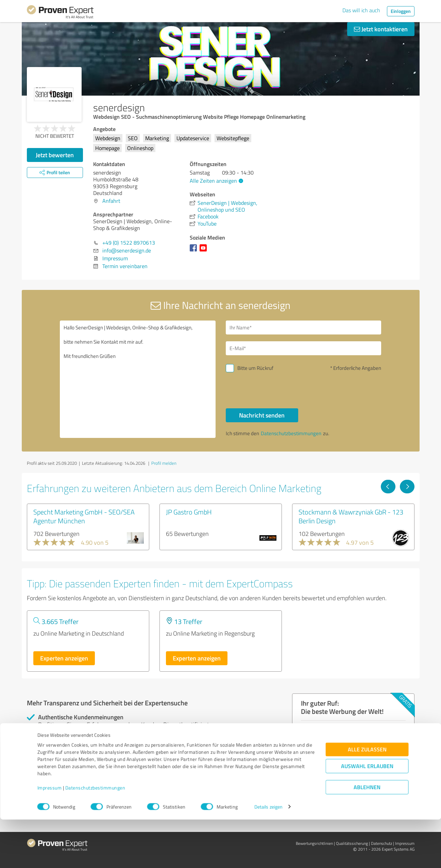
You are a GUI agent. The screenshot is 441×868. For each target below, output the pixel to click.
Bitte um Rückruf (255, 368)
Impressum (50, 836)
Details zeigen (268, 855)
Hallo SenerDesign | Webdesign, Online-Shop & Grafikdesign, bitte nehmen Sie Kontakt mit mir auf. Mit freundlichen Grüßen (138, 379)
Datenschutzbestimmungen (95, 836)
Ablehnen (367, 836)
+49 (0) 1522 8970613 (129, 243)
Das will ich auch (361, 10)
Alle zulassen (367, 798)
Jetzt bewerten (55, 155)
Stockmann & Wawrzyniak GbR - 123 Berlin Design (351, 516)
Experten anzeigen (64, 658)
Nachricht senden (262, 415)
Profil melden (164, 463)
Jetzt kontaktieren (381, 29)
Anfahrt (111, 201)
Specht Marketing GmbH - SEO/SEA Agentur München (84, 516)
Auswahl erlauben (367, 814)
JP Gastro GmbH (189, 512)
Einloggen (401, 11)
